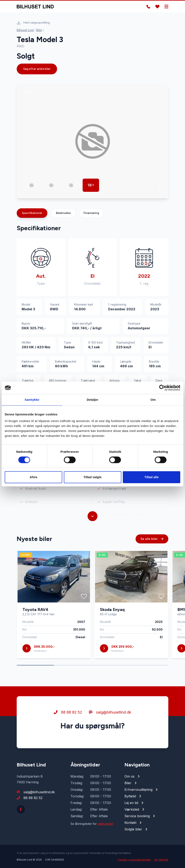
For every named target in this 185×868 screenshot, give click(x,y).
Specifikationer (32, 213)
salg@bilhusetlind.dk (110, 713)
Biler (39, 30)
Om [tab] (153, 400)
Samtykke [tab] (32, 400)
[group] (92, 141)
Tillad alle (152, 477)
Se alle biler (152, 540)
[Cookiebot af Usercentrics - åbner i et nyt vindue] (162, 388)
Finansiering (91, 213)
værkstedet (105, 824)
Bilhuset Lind (25, 30)
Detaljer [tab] (92, 400)
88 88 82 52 (68, 713)
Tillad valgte (92, 477)
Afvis (33, 477)
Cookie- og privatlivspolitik (134, 860)
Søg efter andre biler (37, 69)
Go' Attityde (161, 860)
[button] (152, 189)
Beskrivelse (63, 213)
